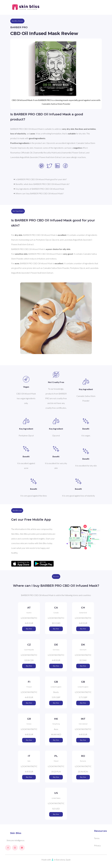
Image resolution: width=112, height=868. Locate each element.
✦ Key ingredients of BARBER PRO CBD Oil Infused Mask (39, 189)
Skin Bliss (16, 833)
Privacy (97, 845)
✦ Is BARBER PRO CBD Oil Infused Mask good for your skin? (40, 179)
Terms (97, 838)
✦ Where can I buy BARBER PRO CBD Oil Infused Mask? (38, 193)
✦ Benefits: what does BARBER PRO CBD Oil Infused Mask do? (41, 184)
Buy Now (29, 629)
